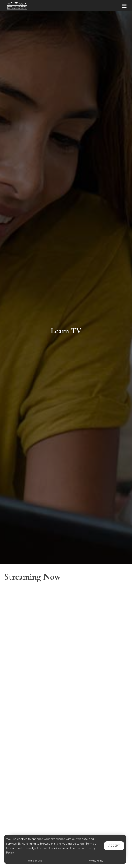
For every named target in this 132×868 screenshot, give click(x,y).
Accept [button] (114, 846)
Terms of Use (35, 861)
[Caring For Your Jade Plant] (66, 823)
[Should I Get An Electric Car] (66, 695)
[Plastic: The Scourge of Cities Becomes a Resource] (66, 781)
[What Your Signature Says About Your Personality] (66, 738)
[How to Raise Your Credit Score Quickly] (66, 652)
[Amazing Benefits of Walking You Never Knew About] (66, 610)
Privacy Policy (96, 861)
